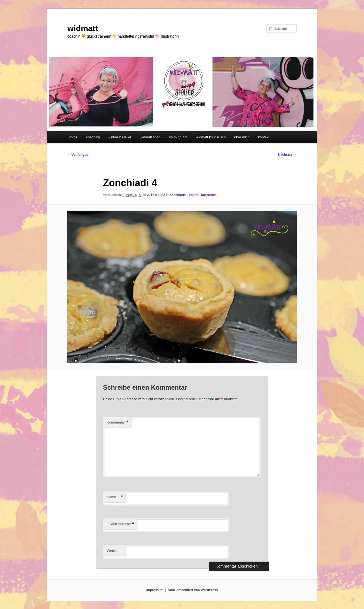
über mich (242, 137)
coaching (93, 137)
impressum (155, 590)
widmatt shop (150, 137)
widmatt (83, 28)
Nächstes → (287, 155)
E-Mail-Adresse (120, 524)
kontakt (264, 137)
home (73, 137)
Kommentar (118, 423)
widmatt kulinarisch (211, 137)
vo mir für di (178, 137)
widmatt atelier (120, 137)
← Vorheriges (78, 155)
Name (115, 497)
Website (113, 551)
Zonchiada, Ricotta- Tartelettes (193, 195)
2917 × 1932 (156, 195)
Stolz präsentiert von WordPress (193, 590)
